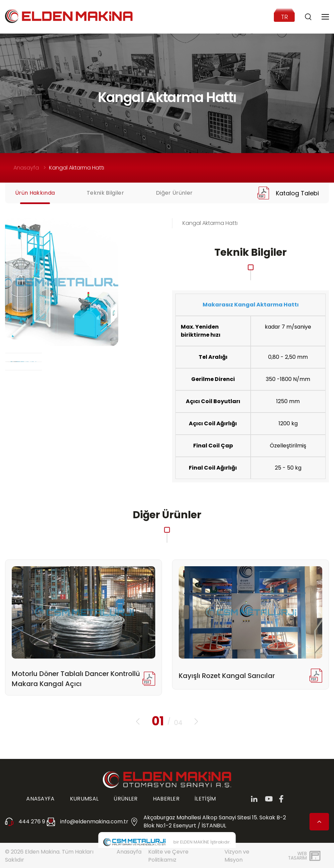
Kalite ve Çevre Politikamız (168, 856)
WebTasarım (297, 856)
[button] (138, 721)
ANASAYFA (40, 799)
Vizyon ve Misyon (237, 856)
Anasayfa (26, 168)
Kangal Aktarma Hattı (77, 168)
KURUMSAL (84, 799)
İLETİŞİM (205, 799)
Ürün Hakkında (35, 193)
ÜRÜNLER (126, 799)
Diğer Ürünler (174, 193)
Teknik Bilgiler (105, 193)
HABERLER (166, 799)
